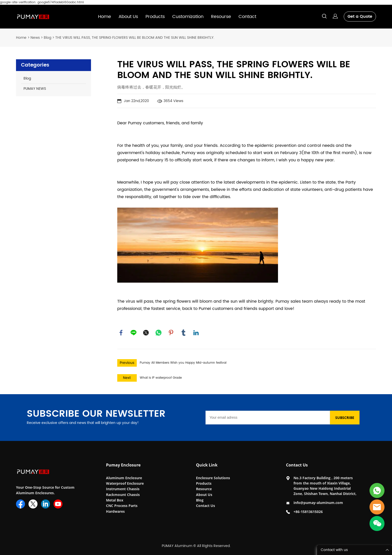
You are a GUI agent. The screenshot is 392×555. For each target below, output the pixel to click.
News (35, 38)
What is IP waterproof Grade (161, 378)
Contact (247, 17)
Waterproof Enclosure (125, 483)
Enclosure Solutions (213, 478)
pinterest (171, 333)
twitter (146, 333)
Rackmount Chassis (123, 495)
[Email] (268, 418)
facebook (121, 333)
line (133, 333)
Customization (188, 17)
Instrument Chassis (123, 489)
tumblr (183, 333)
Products (155, 17)
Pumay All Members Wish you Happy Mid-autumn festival (183, 363)
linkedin (196, 333)
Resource (204, 489)
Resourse (221, 17)
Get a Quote (360, 17)
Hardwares (115, 511)
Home (104, 17)
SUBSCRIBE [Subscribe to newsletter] (345, 418)
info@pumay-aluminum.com (318, 503)
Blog (47, 38)
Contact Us (205, 506)
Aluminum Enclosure (124, 478)
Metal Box (115, 500)
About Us (128, 17)
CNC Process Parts (122, 506)
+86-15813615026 (308, 512)
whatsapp (158, 333)
